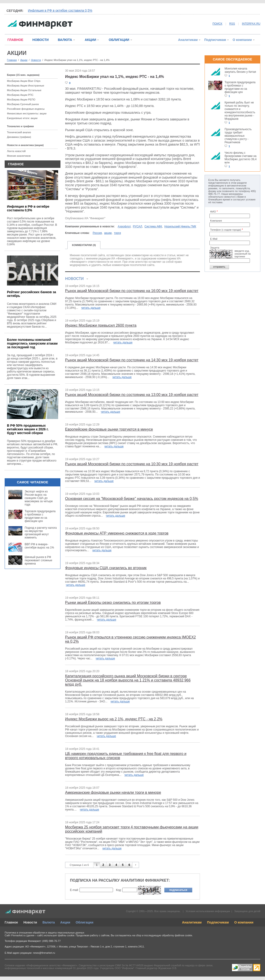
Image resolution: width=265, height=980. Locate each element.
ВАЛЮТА (65, 40)
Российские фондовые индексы (26, 109)
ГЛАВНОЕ (15, 40)
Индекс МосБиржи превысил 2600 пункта (101, 325)
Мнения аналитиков (19, 156)
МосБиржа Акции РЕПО (21, 100)
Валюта (49, 922)
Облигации (84, 922)
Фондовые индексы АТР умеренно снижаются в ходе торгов (117, 533)
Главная (12, 60)
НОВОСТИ (40, 40)
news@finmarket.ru (44, 953)
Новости (36, 60)
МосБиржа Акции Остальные (24, 90)
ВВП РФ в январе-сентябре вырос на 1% (39, 546)
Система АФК (153, 226)
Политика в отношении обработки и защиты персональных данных (44, 933)
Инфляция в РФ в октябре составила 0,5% (60, 10)
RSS (232, 24)
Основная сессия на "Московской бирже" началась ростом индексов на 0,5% (132, 499)
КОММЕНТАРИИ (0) (84, 245)
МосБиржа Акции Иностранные (26, 86)
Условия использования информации (208, 911)
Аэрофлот (124, 226)
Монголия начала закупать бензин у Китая (240, 70)
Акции (24, 60)
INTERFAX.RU (251, 24)
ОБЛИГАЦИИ (119, 40)
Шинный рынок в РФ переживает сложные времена (38, 560)
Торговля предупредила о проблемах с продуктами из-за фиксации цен (40, 516)
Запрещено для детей (247, 911)
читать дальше (91, 308)
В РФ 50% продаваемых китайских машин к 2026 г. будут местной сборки (28, 429)
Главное (11, 922)
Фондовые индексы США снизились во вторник (106, 568)
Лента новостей (16, 151)
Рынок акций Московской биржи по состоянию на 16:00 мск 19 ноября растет (132, 291)
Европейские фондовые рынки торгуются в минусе (109, 429)
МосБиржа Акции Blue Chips (24, 81)
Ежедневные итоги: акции (22, 118)
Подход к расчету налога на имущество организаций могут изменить (41, 533)
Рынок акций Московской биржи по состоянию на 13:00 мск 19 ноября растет (132, 395)
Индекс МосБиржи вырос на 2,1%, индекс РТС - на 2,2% (114, 719)
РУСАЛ (138, 226)
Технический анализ (19, 132)
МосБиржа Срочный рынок (23, 104)
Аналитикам (188, 40)
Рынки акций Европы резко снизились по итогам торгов (113, 603)
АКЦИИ (90, 40)
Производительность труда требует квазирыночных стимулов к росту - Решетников (238, 136)
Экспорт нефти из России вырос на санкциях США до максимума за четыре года (39, 498)
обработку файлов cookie (177, 935)
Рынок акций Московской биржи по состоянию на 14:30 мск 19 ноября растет (132, 360)
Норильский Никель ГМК (180, 226)
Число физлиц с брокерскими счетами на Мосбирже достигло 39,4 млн (241, 158)
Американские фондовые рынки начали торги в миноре (113, 792)
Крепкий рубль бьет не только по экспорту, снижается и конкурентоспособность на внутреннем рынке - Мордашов (240, 111)
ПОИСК (217, 24)
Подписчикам (215, 40)
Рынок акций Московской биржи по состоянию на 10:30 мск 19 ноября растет (132, 464)
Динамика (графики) (19, 137)
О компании (242, 40)
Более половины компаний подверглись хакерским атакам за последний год (32, 343)
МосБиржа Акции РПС (20, 95)
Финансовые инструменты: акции (27, 113)
